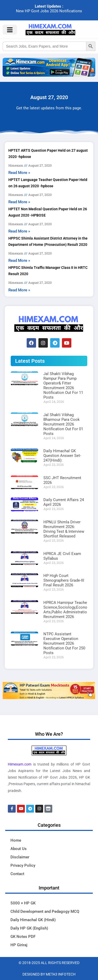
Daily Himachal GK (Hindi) (33, 920)
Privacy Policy (23, 865)
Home (16, 840)
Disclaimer (20, 857)
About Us (19, 849)
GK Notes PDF (23, 937)
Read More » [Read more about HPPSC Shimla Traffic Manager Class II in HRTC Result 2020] (19, 290)
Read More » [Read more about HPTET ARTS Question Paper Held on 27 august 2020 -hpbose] (19, 173)
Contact (17, 874)
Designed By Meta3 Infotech (49, 974)
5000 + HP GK (23, 903)
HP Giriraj (19, 945)
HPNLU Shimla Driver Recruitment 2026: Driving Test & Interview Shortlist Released (64, 529)
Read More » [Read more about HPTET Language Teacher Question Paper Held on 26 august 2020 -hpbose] (19, 202)
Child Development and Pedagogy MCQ (45, 911)
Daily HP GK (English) (29, 928)
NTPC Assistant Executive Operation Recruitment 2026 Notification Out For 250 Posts (64, 643)
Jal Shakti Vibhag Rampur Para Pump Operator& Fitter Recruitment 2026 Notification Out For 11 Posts (63, 386)
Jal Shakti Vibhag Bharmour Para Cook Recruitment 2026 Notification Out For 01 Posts (63, 424)
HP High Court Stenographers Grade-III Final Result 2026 (64, 580)
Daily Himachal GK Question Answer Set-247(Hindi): (62, 456)
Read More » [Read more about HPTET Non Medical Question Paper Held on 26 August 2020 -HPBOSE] (19, 231)
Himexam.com (20, 764)
